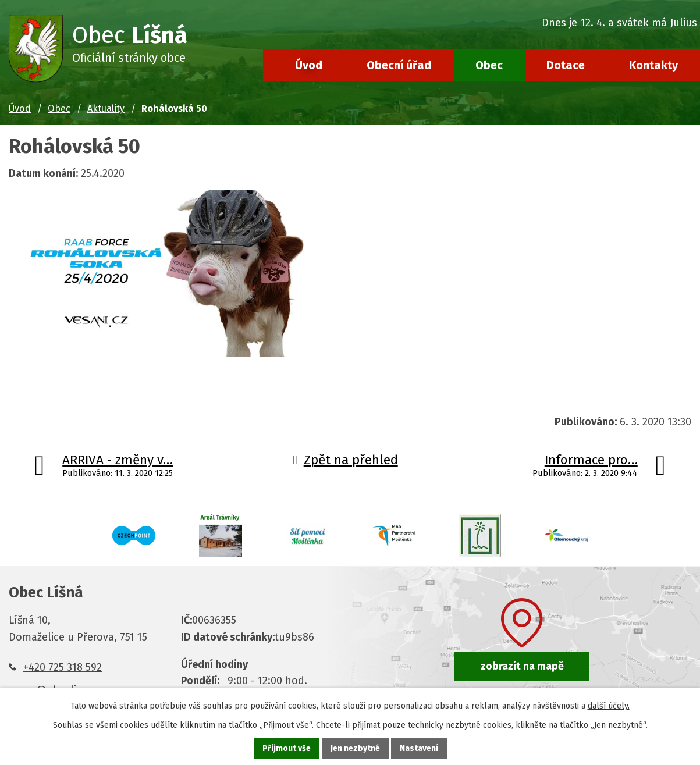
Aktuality (106, 108)
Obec (489, 65)
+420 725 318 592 (63, 667)
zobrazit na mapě (522, 666)
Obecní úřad (399, 65)
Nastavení (419, 748)
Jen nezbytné (355, 748)
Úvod (309, 65)
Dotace (566, 65)
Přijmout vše (287, 748)
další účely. (609, 706)
